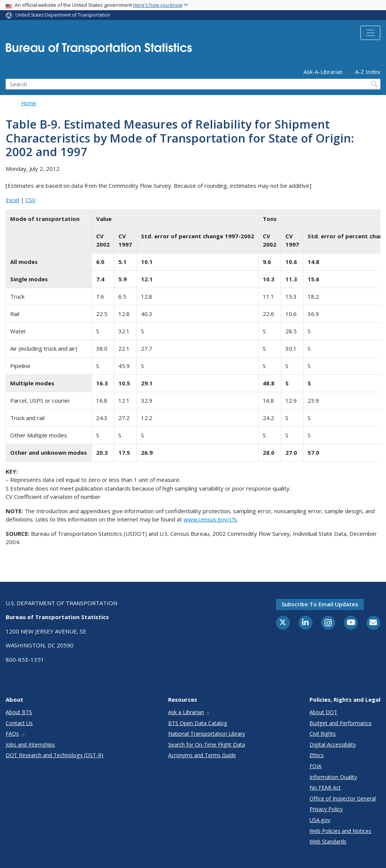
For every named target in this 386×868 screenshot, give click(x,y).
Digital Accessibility (333, 745)
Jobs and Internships (30, 745)
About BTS (19, 712)
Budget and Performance (341, 723)
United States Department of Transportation (63, 15)
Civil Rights (323, 734)
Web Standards (328, 841)
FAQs (16, 734)
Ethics (317, 755)
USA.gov (320, 820)
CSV (31, 200)
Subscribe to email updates (320, 604)
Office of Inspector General (343, 798)
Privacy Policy (326, 809)
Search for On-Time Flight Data (207, 745)
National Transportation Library (207, 734)
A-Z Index (368, 72)
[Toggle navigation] (370, 33)
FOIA (316, 766)
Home (29, 103)
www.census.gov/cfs (210, 519)
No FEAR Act (325, 787)
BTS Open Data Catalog (198, 723)
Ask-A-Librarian (326, 72)
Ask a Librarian (189, 712)
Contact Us (19, 723)
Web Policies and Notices (340, 831)
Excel (12, 200)
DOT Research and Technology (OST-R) (54, 755)
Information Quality (333, 777)
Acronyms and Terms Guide (202, 755)
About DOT (323, 712)
